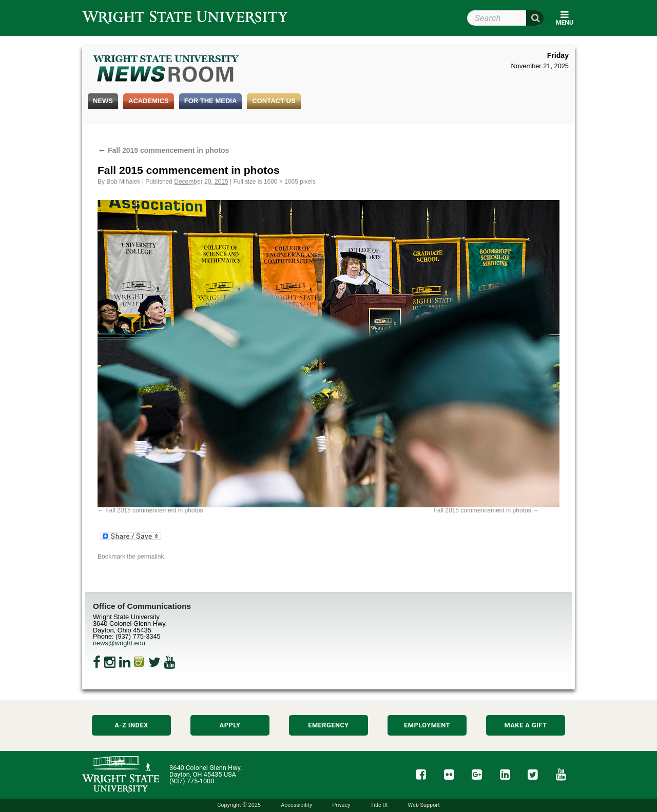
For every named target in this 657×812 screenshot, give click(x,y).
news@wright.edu (119, 643)
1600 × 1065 (281, 182)
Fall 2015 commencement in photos (163, 150)
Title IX (379, 805)
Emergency (328, 725)
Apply (230, 725)
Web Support (423, 805)
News (103, 101)
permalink (150, 557)
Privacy (341, 805)
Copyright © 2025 (239, 805)
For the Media (211, 101)
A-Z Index (131, 725)
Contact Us (274, 101)
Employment (427, 725)
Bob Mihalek (123, 182)
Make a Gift (525, 725)
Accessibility (296, 805)
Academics (149, 101)
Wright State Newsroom (167, 70)
